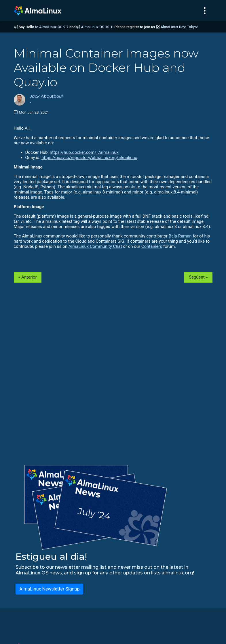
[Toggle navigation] (205, 11)
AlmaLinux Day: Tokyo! (179, 27)
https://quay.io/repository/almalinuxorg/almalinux (89, 158)
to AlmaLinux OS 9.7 (52, 27)
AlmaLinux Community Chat (95, 246)
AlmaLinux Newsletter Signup (49, 589)
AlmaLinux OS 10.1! (97, 27)
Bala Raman (180, 236)
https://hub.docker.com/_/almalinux (84, 152)
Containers (152, 246)
